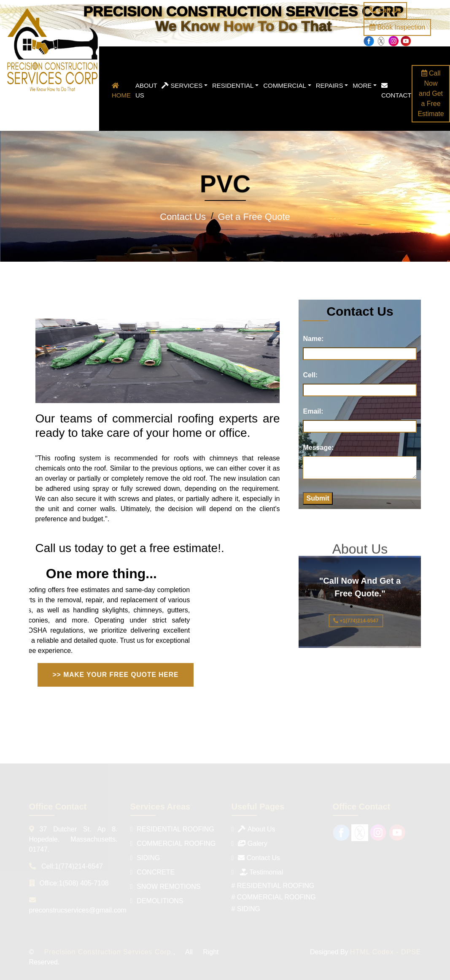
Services (182, 85)
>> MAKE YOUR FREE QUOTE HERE (116, 675)
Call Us (385, 10)
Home (121, 91)
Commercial (285, 85)
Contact (396, 91)
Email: (313, 411)
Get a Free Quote (254, 217)
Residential (233, 85)
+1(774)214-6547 (356, 621)
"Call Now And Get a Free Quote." (358, 603)
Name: (313, 339)
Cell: (310, 375)
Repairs (330, 85)
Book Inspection (397, 27)
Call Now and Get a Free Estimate (431, 93)
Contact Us (183, 217)
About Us (146, 90)
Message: (318, 448)
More (362, 85)
